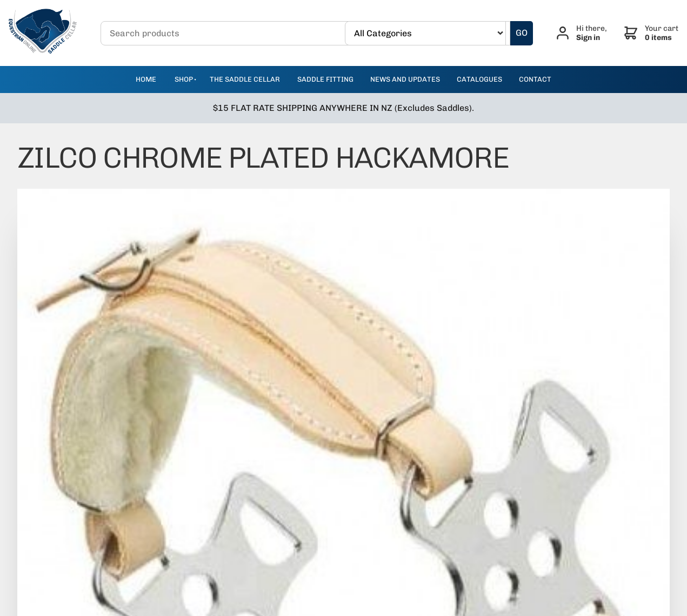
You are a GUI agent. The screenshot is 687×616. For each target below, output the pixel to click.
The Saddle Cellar (245, 79)
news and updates (405, 79)
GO (522, 33)
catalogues (479, 79)
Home (146, 79)
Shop (184, 79)
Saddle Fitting (325, 79)
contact (535, 79)
